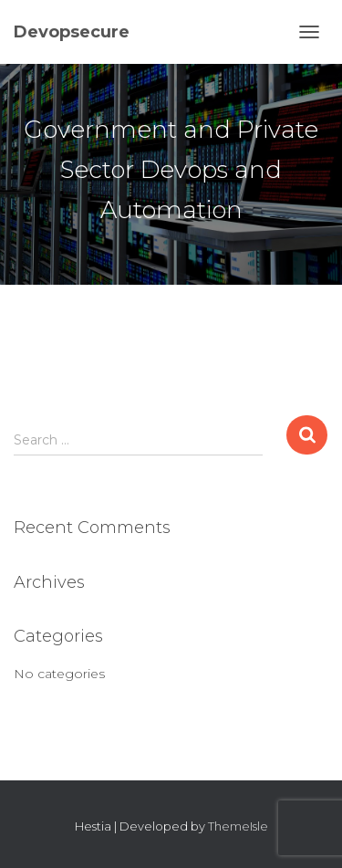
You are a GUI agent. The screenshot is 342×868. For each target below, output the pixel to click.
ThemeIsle (238, 826)
